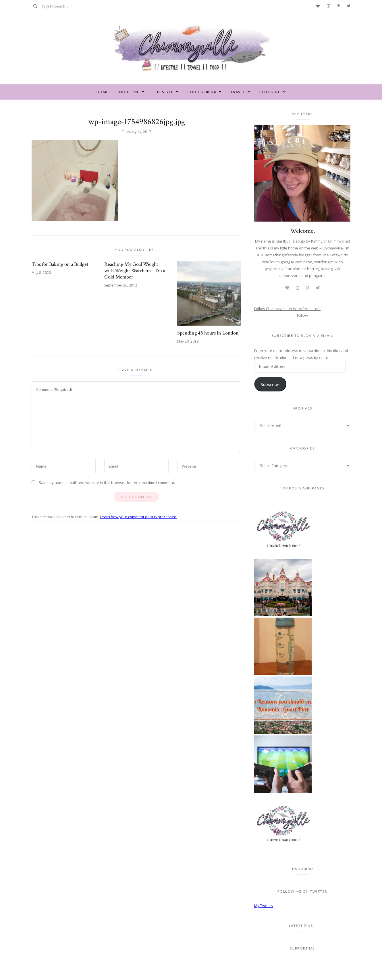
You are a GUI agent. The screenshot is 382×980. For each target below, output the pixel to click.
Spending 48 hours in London (208, 333)
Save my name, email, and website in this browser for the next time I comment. (107, 483)
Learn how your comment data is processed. (139, 517)
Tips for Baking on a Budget (60, 264)
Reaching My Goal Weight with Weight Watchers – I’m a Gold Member (135, 271)
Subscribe (270, 384)
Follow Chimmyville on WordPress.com (287, 309)
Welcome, (302, 231)
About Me (129, 92)
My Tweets (264, 906)
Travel (238, 92)
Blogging (270, 92)
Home (103, 92)
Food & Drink (202, 92)
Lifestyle (164, 92)
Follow (302, 315)
